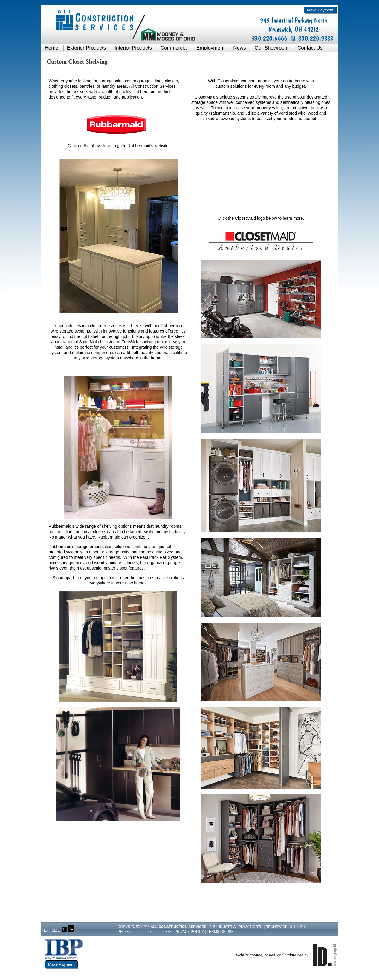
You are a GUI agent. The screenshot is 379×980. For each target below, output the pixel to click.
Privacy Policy (189, 932)
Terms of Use (220, 932)
